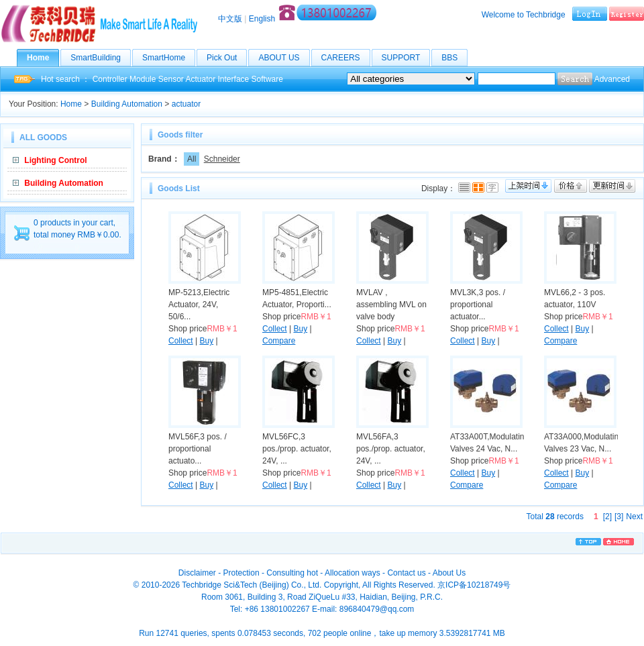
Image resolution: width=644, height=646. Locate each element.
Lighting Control (55, 160)
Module (143, 79)
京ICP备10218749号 (474, 585)
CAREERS (346, 58)
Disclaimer (197, 573)
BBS (454, 58)
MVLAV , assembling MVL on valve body (391, 305)
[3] (619, 517)
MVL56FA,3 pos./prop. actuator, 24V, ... (391, 449)
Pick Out (227, 58)
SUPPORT (406, 58)
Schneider (222, 159)
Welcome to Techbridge (524, 15)
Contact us (406, 573)
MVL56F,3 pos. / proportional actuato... (198, 449)
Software (267, 79)
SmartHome (169, 58)
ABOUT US (284, 58)
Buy (206, 341)
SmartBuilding (101, 58)
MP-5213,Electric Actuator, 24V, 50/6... (199, 305)
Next (634, 517)
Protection (241, 573)
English (262, 19)
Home (43, 58)
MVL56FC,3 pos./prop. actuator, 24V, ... (297, 449)
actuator (186, 104)
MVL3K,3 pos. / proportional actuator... (478, 305)
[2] (607, 517)
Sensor (171, 79)
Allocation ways (353, 573)
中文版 (230, 19)
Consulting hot (292, 573)
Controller (110, 79)
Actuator (200, 79)
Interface (234, 79)
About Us (449, 573)
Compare (279, 341)
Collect (181, 341)
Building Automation (127, 104)
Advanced (612, 79)
